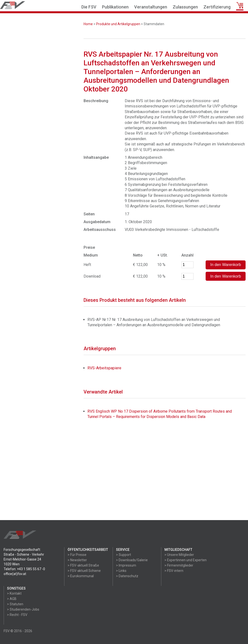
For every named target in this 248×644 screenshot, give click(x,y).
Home (88, 24)
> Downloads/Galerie (132, 560)
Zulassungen (185, 7)
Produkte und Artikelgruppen (118, 24)
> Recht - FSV (17, 615)
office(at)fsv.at (15, 574)
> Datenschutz (127, 576)
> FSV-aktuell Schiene (84, 571)
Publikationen (115, 7)
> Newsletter (77, 560)
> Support (124, 555)
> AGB (12, 599)
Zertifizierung (217, 7)
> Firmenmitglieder (179, 565)
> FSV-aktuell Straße (83, 565)
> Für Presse (77, 555)
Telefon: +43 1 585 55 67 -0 (24, 569)
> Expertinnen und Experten (186, 560)
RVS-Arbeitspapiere (104, 368)
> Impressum (126, 565)
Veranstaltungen (151, 7)
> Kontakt (14, 593)
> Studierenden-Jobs (23, 609)
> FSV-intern (174, 571)
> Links (121, 571)
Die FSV (89, 7)
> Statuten (15, 604)
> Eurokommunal (81, 576)
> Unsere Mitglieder (179, 555)
